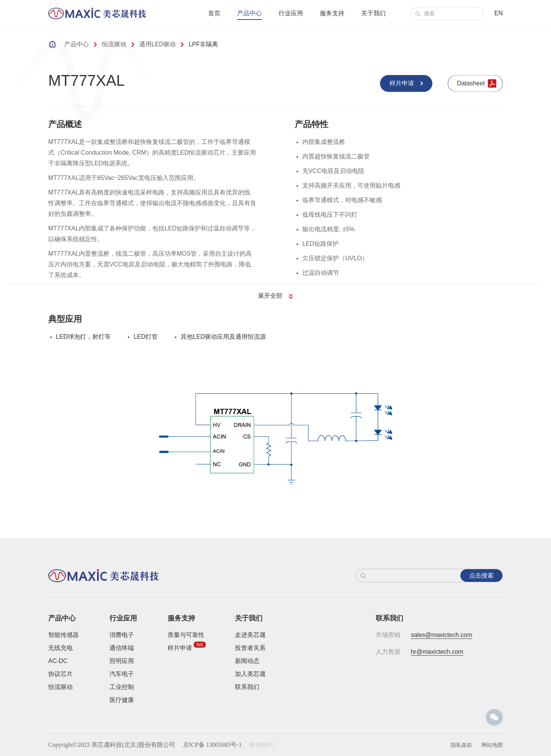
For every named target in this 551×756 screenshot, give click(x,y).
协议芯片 (60, 674)
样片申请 (180, 648)
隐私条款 (461, 745)
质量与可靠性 (186, 635)
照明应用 (122, 661)
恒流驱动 (114, 44)
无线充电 (60, 648)
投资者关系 (250, 648)
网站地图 (492, 745)
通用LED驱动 (157, 44)
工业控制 (122, 687)
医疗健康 (122, 700)
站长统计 (262, 745)
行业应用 (291, 13)
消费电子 (122, 635)
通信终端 (122, 648)
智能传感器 (64, 635)
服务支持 (332, 13)
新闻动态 (247, 661)
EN (499, 13)
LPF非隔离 (203, 44)
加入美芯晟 (250, 674)
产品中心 (249, 13)
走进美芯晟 (250, 635)
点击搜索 (481, 576)
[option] (276, 438)
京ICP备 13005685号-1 (212, 745)
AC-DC (58, 661)
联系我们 (247, 687)
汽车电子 (122, 674)
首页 (214, 13)
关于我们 (373, 13)
